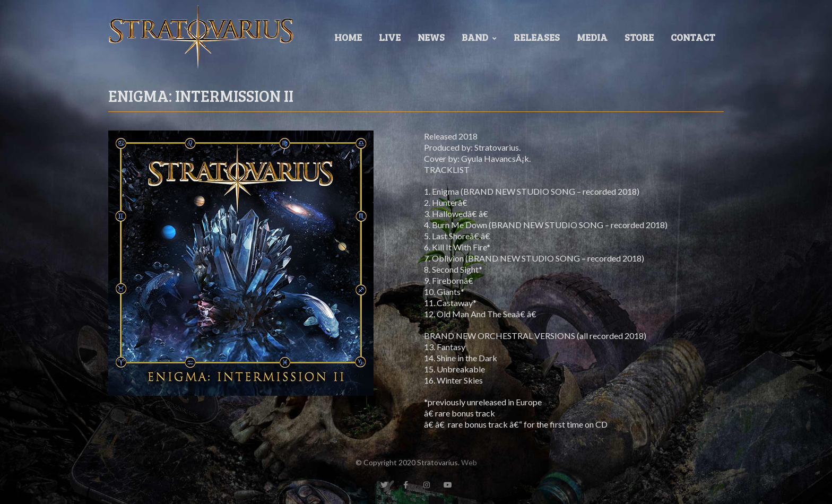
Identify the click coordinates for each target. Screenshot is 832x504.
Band (479, 37)
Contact (693, 37)
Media (592, 37)
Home (348, 37)
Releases (537, 37)
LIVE (390, 37)
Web (469, 462)
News (431, 37)
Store (639, 37)
